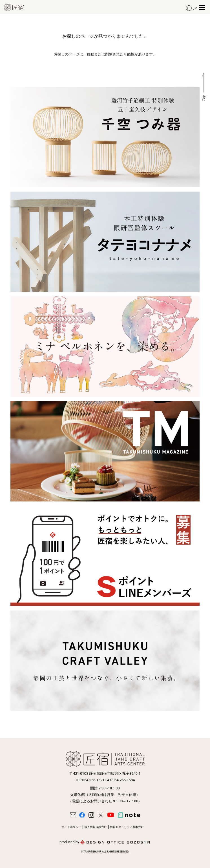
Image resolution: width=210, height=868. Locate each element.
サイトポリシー (71, 827)
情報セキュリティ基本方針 (127, 827)
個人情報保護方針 (96, 827)
